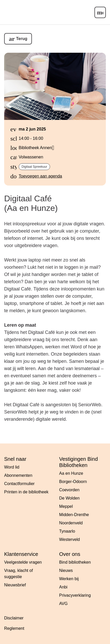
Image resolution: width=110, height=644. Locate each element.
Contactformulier (19, 484)
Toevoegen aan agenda (40, 176)
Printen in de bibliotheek (26, 492)
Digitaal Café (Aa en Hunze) (31, 203)
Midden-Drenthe (74, 515)
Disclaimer (14, 618)
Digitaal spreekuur (34, 167)
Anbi (63, 587)
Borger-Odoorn (73, 482)
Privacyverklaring (75, 595)
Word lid (12, 467)
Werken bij (69, 579)
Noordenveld (71, 523)
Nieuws (66, 570)
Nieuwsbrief (15, 585)
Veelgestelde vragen (23, 562)
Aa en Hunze (71, 473)
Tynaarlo (67, 531)
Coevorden (69, 490)
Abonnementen (18, 475)
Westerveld (70, 539)
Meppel (66, 506)
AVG (63, 604)
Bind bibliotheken (75, 562)
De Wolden (69, 498)
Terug (22, 39)
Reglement (14, 628)
